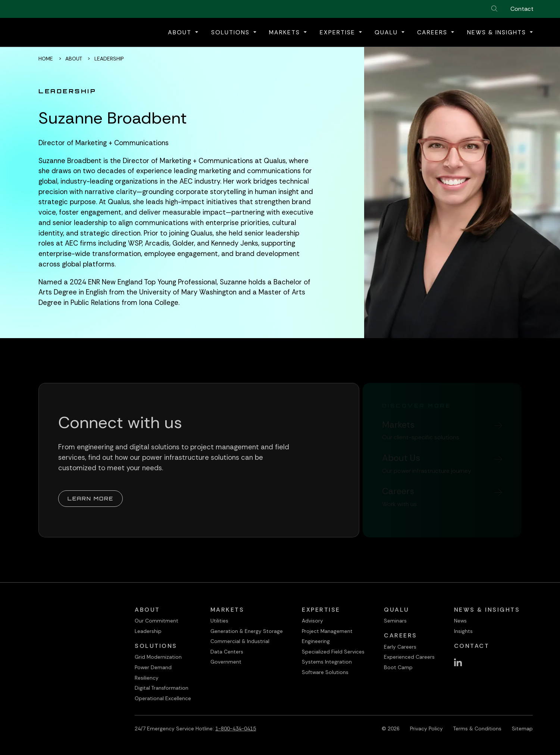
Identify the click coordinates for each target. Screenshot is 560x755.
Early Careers (400, 647)
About (74, 59)
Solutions (156, 646)
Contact (522, 9)
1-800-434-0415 (236, 729)
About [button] (181, 32)
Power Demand (153, 667)
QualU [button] (387, 32)
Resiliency (147, 678)
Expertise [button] (339, 32)
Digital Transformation (162, 688)
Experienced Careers (409, 657)
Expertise (321, 610)
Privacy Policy (426, 729)
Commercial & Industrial (240, 641)
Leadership (148, 631)
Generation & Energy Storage (247, 631)
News (460, 621)
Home (46, 59)
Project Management (327, 631)
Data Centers (227, 652)
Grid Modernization (158, 657)
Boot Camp (398, 667)
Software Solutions (325, 672)
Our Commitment (157, 621)
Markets (227, 610)
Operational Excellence (163, 698)
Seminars (395, 621)
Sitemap (522, 729)
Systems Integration (327, 662)
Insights (463, 631)
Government (226, 662)
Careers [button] (433, 32)
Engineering (316, 641)
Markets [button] (286, 32)
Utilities (219, 621)
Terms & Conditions (477, 729)
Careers (401, 635)
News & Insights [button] (498, 32)
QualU (397, 610)
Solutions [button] (231, 32)
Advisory (312, 621)
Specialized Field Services (333, 652)
